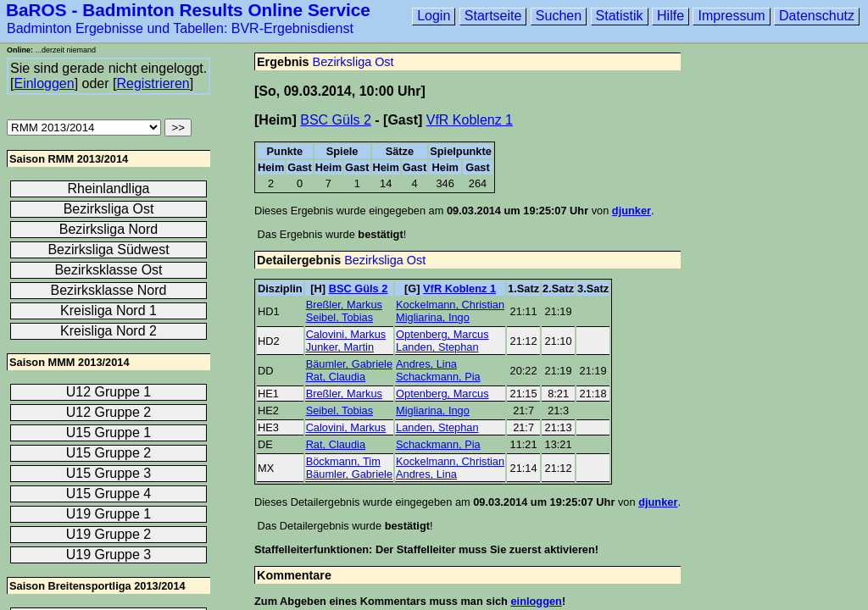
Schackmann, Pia (438, 377)
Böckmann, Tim (343, 461)
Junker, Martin (340, 347)
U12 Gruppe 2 (109, 412)
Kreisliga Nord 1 (108, 311)
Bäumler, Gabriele (349, 364)
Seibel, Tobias (339, 317)
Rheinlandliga (109, 189)
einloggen (536, 601)
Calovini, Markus (346, 334)
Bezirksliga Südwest (108, 250)
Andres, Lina (426, 364)
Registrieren (153, 83)
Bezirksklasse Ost (108, 270)
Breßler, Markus (344, 305)
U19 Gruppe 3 (109, 555)
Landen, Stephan (437, 347)
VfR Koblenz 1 (470, 120)
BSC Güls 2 (336, 120)
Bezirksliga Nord (108, 229)
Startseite (493, 16)
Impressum (731, 16)
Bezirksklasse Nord (109, 290)
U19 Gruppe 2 (109, 534)
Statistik (620, 16)
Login (434, 16)
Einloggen (44, 83)
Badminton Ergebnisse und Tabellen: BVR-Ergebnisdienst (180, 28)
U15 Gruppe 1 (109, 433)
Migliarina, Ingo (433, 317)
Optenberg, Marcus (442, 334)
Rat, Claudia (336, 377)
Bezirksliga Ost (353, 62)
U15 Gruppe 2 (109, 453)
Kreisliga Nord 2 (108, 331)
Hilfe (670, 16)
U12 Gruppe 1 (109, 392)
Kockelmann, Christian (450, 305)
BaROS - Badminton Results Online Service (188, 10)
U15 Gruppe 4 (109, 494)
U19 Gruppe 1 (109, 514)
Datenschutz (817, 16)
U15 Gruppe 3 (109, 473)
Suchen (559, 16)
